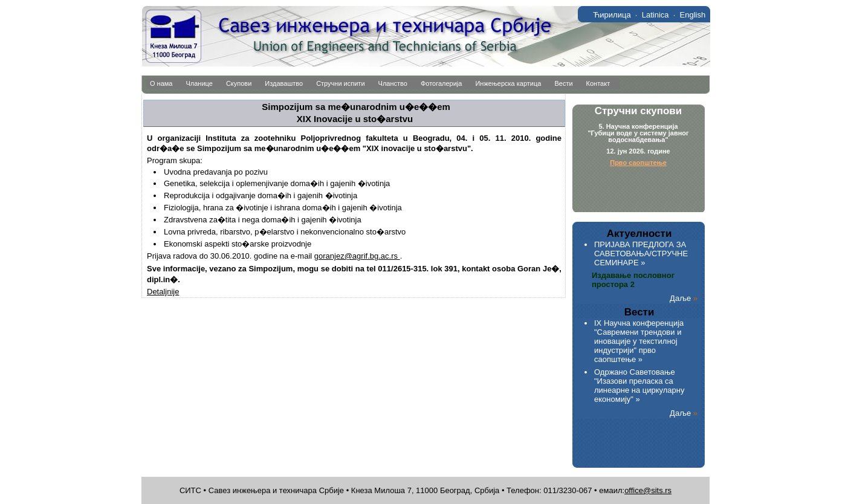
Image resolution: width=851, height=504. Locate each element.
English (693, 15)
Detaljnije (163, 292)
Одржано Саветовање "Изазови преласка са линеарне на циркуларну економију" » (639, 386)
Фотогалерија (442, 83)
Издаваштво (284, 83)
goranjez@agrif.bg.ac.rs (357, 256)
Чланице (199, 83)
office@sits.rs (648, 490)
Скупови (239, 83)
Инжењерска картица (508, 83)
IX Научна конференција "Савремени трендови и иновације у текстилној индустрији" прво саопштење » (639, 341)
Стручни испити (340, 83)
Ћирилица (612, 15)
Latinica (655, 15)
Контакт (598, 83)
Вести (563, 83)
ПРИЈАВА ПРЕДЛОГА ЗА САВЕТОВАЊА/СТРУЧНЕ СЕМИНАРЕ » (641, 254)
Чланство (393, 83)
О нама (161, 83)
